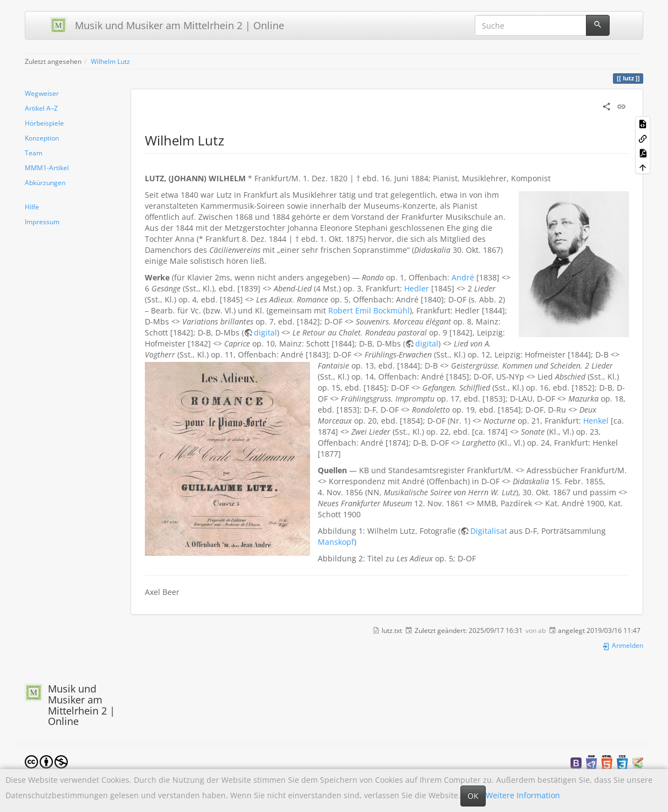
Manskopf (336, 542)
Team (34, 153)
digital (265, 332)
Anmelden (623, 645)
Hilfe (32, 207)
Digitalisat (489, 531)
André (463, 277)
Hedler (417, 288)
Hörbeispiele (44, 123)
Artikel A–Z (41, 108)
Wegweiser (42, 93)
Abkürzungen (45, 182)
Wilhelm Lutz (110, 61)
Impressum (42, 221)
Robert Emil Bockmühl (369, 310)
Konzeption (42, 138)
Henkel (596, 421)
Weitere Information (523, 795)
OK (473, 796)
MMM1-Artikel (47, 167)
